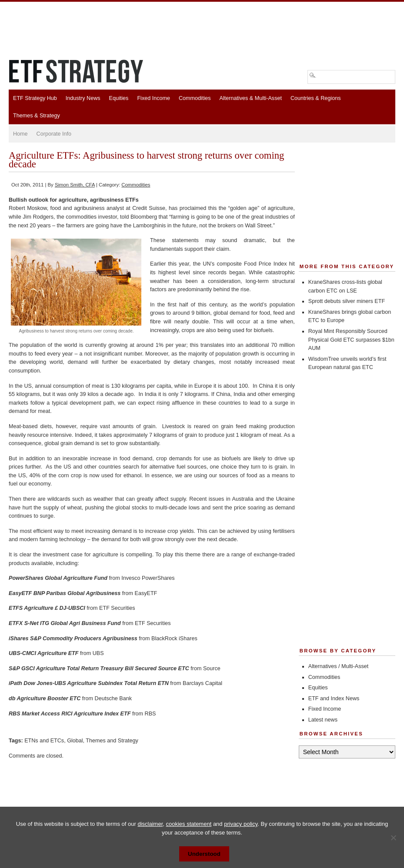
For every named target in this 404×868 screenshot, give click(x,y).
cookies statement (189, 824)
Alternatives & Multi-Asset (250, 98)
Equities (119, 98)
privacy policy (241, 824)
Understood (204, 854)
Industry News (83, 98)
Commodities (195, 98)
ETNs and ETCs (44, 741)
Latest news (323, 720)
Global (75, 741)
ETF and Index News (334, 698)
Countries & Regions (316, 98)
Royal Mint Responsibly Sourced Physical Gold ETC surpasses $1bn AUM (351, 340)
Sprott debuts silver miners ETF (347, 301)
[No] (393, 838)
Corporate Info (54, 134)
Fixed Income (154, 98)
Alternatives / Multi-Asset (339, 666)
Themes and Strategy (112, 741)
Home (20, 134)
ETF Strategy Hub (35, 98)
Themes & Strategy (37, 116)
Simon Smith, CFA (75, 185)
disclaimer (150, 824)
